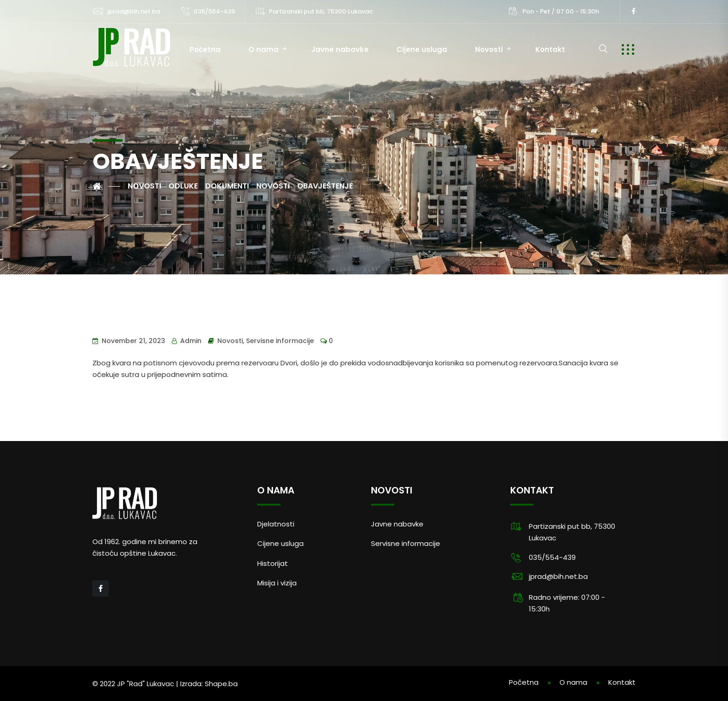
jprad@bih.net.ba (134, 11)
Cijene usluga (422, 49)
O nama (263, 49)
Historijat (273, 563)
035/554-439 (214, 11)
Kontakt (550, 49)
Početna (205, 49)
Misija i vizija (277, 583)
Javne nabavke (340, 49)
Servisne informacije (280, 341)
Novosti (489, 49)
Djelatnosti (276, 524)
